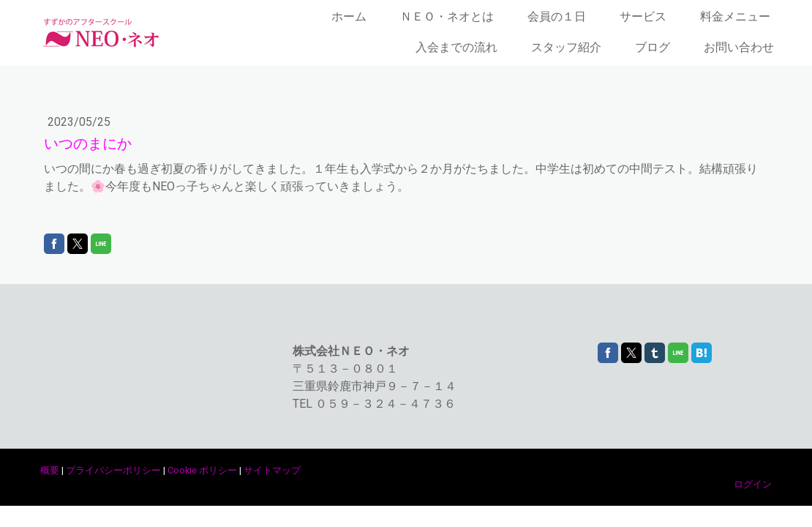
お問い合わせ (739, 47)
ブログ (653, 47)
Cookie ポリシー (202, 470)
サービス (643, 16)
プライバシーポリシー (113, 470)
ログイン (753, 484)
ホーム (349, 16)
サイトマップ (272, 470)
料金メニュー (735, 16)
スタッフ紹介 (566, 47)
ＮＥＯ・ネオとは (447, 16)
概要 (50, 470)
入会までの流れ (456, 47)
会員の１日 (557, 16)
